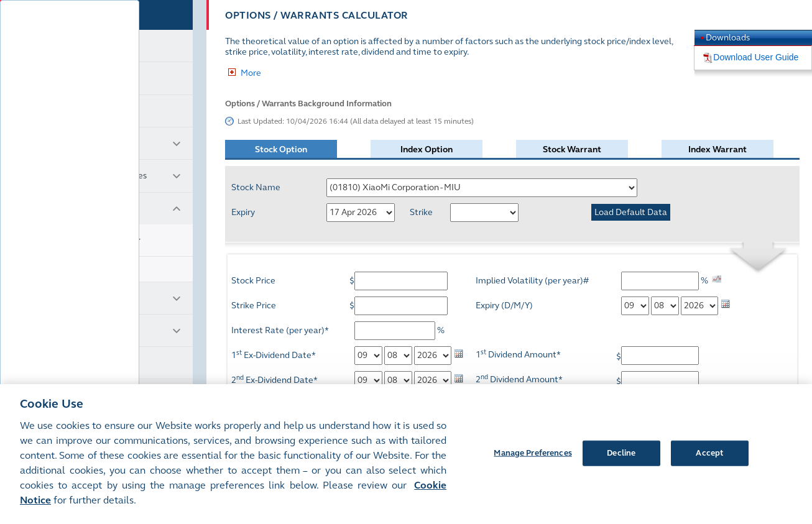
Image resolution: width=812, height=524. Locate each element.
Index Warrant (717, 149)
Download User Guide (756, 57)
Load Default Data (631, 212)
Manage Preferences (533, 453)
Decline (621, 453)
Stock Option (281, 149)
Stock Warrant (572, 149)
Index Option (427, 149)
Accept (709, 453)
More (251, 73)
